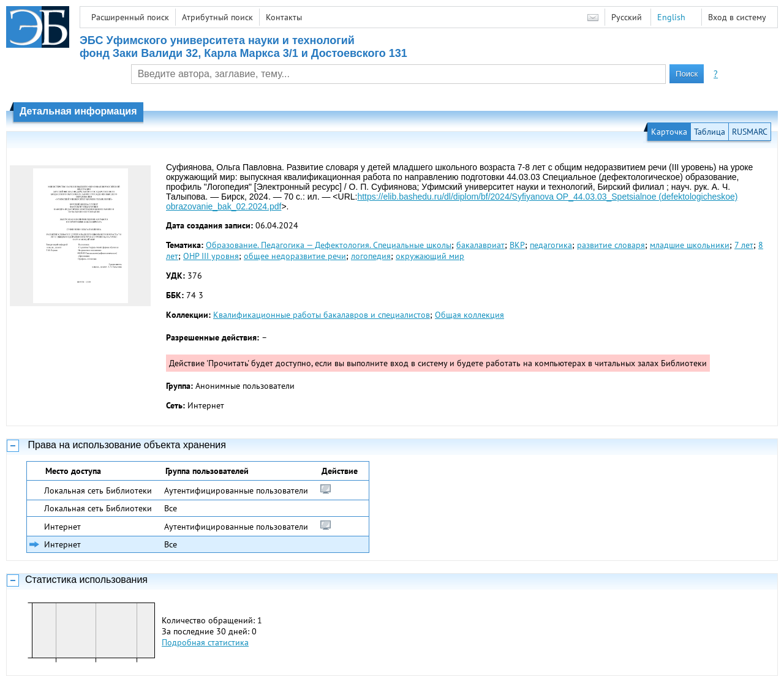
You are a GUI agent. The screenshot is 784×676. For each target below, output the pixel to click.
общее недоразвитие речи (295, 256)
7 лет (744, 245)
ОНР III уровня (211, 256)
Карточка (669, 132)
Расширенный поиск (130, 17)
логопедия (371, 256)
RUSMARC (750, 132)
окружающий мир (430, 256)
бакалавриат (481, 245)
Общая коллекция (469, 315)
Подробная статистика (205, 642)
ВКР (517, 245)
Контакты (284, 17)
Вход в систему (737, 17)
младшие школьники (690, 245)
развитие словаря (611, 245)
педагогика (551, 245)
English (671, 17)
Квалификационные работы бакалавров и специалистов (322, 315)
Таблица (710, 132)
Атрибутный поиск (217, 17)
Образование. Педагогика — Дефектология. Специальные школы (329, 245)
